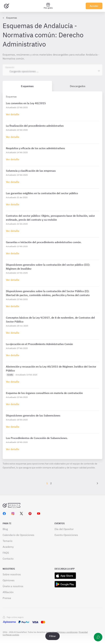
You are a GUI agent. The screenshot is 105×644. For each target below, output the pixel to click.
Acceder (94, 6)
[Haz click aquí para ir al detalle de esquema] (13, 114)
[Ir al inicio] (7, 6)
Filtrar (52, 636)
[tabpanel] (52, 275)
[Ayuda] (98, 637)
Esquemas (12, 18)
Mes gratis (48, 6)
